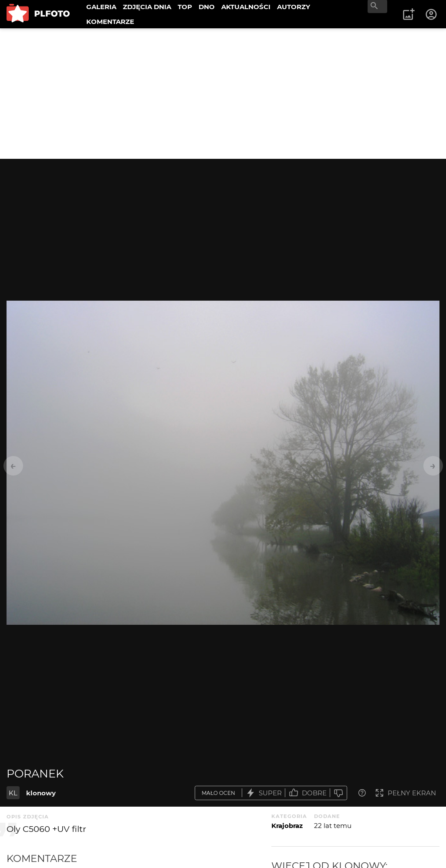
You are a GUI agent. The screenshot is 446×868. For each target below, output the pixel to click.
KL (13, 793)
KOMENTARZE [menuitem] (110, 22)
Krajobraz (287, 826)
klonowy (41, 793)
